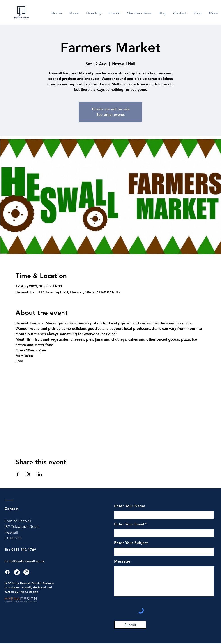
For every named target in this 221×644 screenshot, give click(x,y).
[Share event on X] (29, 474)
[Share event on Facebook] (18, 474)
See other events (111, 115)
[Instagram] (26, 572)
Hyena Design (29, 592)
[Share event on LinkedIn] (40, 474)
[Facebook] (7, 572)
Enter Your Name (130, 506)
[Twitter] (17, 572)
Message (122, 561)
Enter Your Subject (131, 543)
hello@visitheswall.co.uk (24, 561)
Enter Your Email (129, 524)
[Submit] (130, 625)
